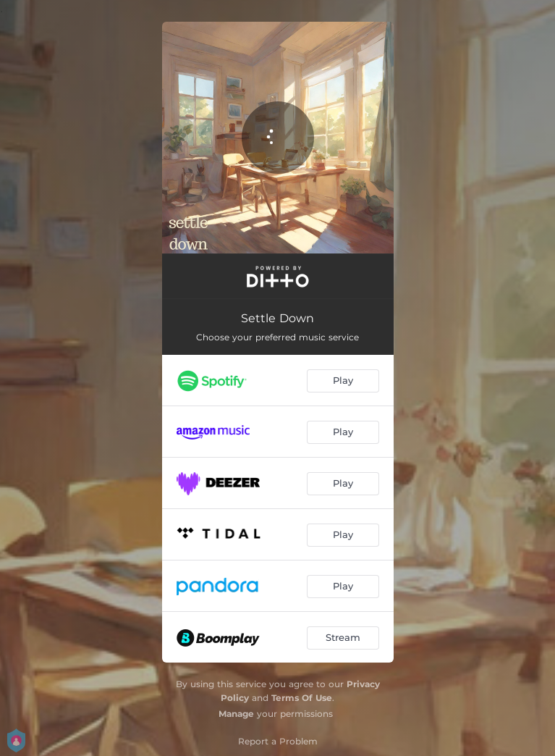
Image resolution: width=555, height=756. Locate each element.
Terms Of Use (302, 698)
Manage (236, 714)
